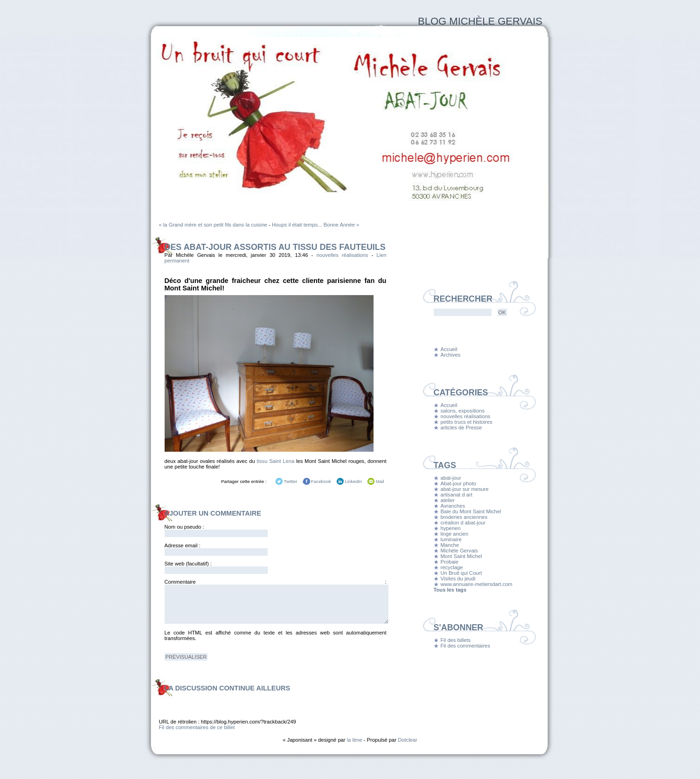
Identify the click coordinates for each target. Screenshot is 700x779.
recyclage (452, 567)
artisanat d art (457, 495)
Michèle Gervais (459, 551)
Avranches (453, 506)
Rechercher (463, 299)
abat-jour (451, 478)
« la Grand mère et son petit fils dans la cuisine (213, 225)
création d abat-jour (463, 523)
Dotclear (408, 740)
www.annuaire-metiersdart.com (477, 584)
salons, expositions (463, 411)
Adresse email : (183, 545)
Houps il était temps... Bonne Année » (315, 225)
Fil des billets (456, 640)
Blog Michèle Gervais (480, 21)
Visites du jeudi (458, 579)
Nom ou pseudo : (184, 527)
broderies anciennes (464, 517)
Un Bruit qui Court (461, 573)
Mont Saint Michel (461, 556)
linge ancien (455, 534)
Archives (451, 355)
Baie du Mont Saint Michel (471, 511)
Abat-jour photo (459, 483)
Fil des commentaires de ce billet (197, 727)
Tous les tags (450, 590)
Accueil (449, 349)
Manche (450, 545)
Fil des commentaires (465, 646)
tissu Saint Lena (275, 461)
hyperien (451, 528)
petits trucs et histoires (467, 422)
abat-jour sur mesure (465, 489)
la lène (355, 740)
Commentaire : (276, 582)
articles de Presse (461, 427)
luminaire (451, 539)
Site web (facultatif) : (188, 564)
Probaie (450, 562)
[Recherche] (463, 312)
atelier (448, 500)
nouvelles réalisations (342, 255)
